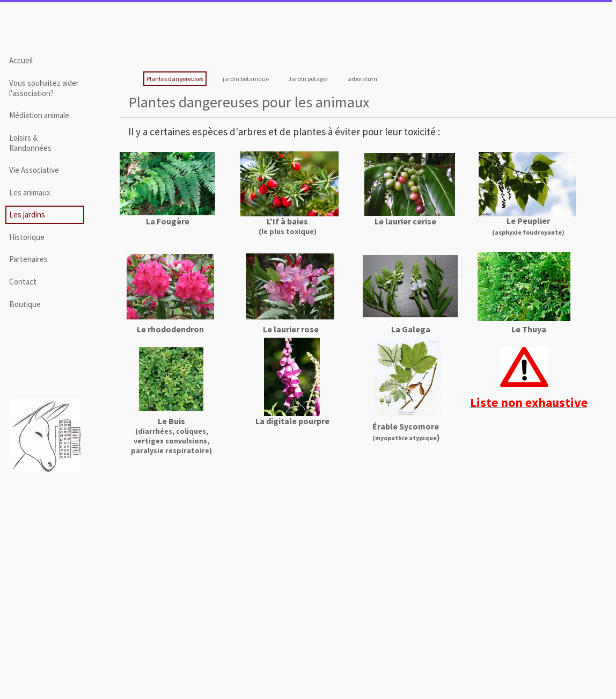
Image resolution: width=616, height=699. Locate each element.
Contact (23, 282)
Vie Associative (34, 170)
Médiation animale (39, 115)
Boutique (25, 304)
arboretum (362, 79)
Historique (27, 237)
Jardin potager (308, 79)
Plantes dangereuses (175, 79)
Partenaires (28, 259)
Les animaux (30, 192)
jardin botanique (246, 79)
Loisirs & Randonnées (30, 143)
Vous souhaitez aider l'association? (44, 88)
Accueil (21, 60)
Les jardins (27, 214)
